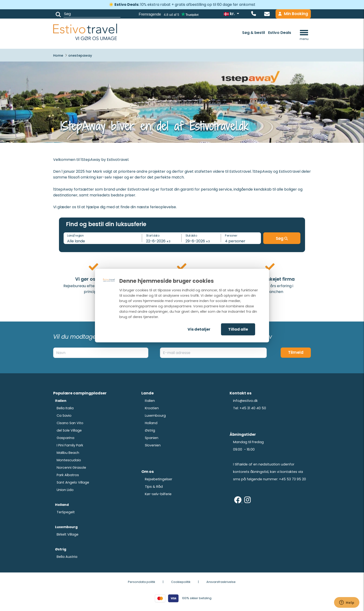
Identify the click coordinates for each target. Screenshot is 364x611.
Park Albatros (68, 475)
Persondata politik (141, 582)
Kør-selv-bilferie (158, 494)
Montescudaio (69, 460)
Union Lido (65, 490)
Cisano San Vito (70, 423)
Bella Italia (65, 408)
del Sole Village (69, 430)
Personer (231, 235)
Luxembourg (155, 416)
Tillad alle (238, 329)
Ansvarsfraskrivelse (221, 582)
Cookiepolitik (181, 582)
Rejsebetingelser (159, 479)
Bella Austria (67, 557)
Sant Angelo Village (73, 482)
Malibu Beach (68, 453)
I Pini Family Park (70, 445)
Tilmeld (296, 352)
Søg (282, 238)
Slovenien (153, 445)
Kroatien (152, 408)
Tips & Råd (154, 487)
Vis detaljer (199, 329)
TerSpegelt (66, 512)
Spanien (152, 438)
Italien (150, 401)
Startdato (153, 235)
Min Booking (293, 14)
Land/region (75, 235)
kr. (230, 14)
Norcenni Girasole (71, 468)
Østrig (150, 430)
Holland (151, 423)
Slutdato (191, 235)
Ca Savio (64, 416)
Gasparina (65, 438)
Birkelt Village (68, 534)
